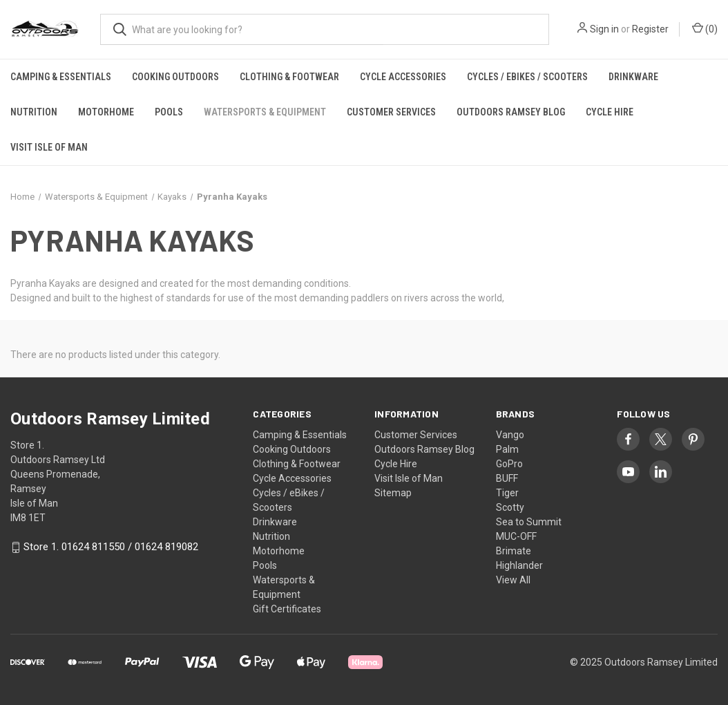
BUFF (507, 478)
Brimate (514, 551)
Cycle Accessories (403, 77)
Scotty (510, 507)
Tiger (507, 493)
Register (650, 29)
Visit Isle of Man (49, 147)
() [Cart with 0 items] (705, 28)
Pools (169, 112)
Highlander (519, 565)
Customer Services (391, 112)
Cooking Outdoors (175, 77)
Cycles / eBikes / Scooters (527, 77)
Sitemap (393, 493)
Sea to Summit (529, 522)
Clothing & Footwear (289, 77)
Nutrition (34, 112)
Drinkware (633, 77)
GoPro (509, 464)
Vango (510, 435)
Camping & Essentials (61, 77)
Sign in (604, 29)
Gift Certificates (287, 609)
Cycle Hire (610, 112)
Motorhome (106, 112)
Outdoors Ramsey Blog (511, 112)
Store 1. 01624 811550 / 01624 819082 (111, 547)
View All (513, 580)
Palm (507, 449)
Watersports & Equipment (265, 112)
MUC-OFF (516, 536)
